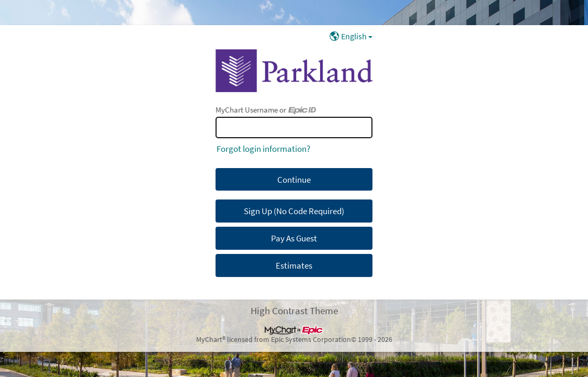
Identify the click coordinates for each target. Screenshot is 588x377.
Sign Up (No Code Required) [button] (294, 211)
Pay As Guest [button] (294, 238)
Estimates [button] (294, 265)
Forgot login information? (263, 149)
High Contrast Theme (294, 311)
